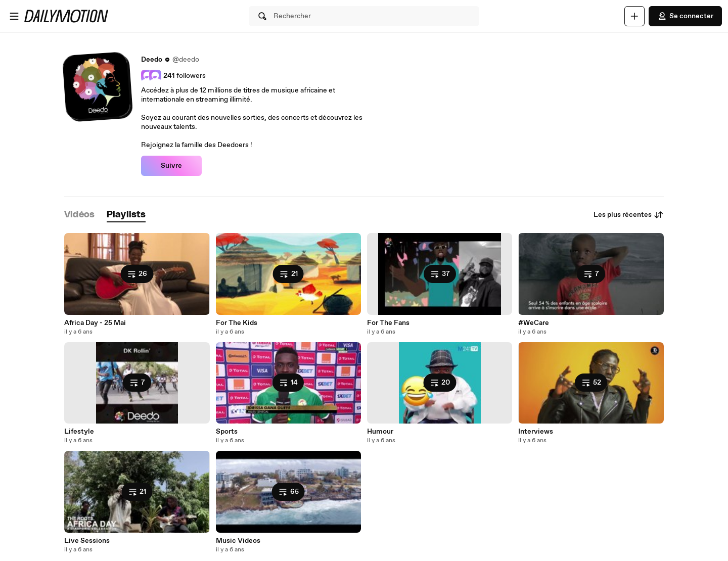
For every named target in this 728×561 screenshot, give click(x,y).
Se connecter (685, 16)
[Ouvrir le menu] (14, 16)
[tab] (79, 215)
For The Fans (388, 323)
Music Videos (238, 541)
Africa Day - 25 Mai (95, 323)
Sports (227, 432)
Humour (380, 432)
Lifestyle (79, 432)
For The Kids (237, 323)
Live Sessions (87, 541)
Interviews (536, 432)
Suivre (171, 166)
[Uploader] (634, 16)
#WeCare (534, 323)
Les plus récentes (629, 215)
